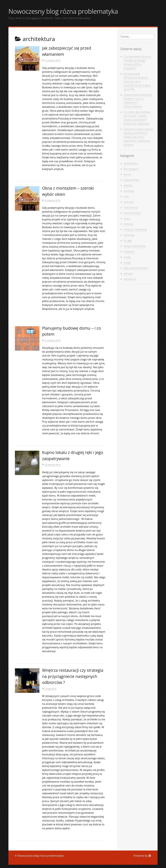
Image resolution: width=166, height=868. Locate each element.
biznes (127, 174)
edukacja (129, 191)
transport (129, 252)
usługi (127, 263)
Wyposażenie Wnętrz (136, 268)
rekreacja (129, 235)
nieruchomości (132, 213)
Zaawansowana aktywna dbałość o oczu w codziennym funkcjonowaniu (138, 101)
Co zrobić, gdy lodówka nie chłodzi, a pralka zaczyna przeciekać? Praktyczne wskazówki (137, 118)
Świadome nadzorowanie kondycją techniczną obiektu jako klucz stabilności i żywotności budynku (138, 137)
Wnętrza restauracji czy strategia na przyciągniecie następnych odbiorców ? (73, 676)
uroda (127, 257)
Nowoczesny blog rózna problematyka (63, 11)
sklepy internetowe (135, 246)
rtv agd (128, 240)
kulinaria (129, 202)
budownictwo (131, 180)
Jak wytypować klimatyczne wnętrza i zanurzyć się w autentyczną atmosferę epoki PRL (137, 82)
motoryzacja (131, 207)
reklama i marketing (135, 229)
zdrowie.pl (130, 279)
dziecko (128, 185)
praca (127, 218)
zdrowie (128, 274)
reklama (128, 224)
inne (126, 196)
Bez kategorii (131, 169)
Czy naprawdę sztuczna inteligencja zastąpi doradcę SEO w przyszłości (137, 62)
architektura (131, 163)
